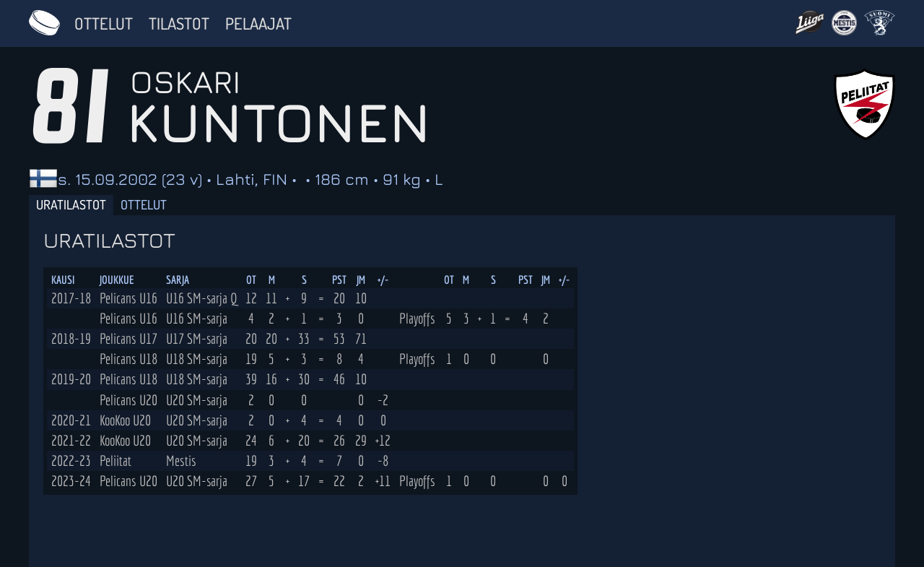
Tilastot (179, 23)
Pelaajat (258, 23)
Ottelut (104, 23)
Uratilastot (71, 204)
